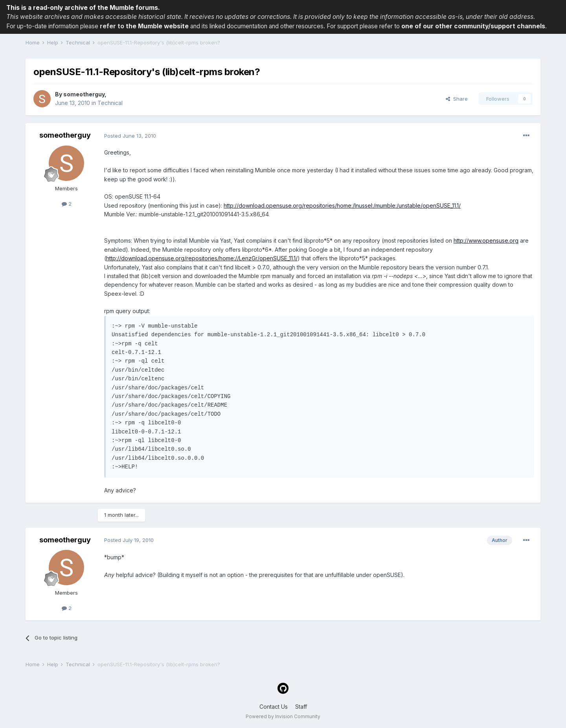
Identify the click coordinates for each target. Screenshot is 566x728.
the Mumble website (157, 26)
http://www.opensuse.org (486, 241)
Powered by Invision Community (283, 716)
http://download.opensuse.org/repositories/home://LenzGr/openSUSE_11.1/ (202, 258)
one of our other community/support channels (473, 26)
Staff (301, 707)
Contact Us (274, 707)
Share (457, 99)
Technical (110, 103)
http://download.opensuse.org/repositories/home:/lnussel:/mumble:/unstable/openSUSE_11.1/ (342, 205)
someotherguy (84, 94)
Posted (130, 136)
